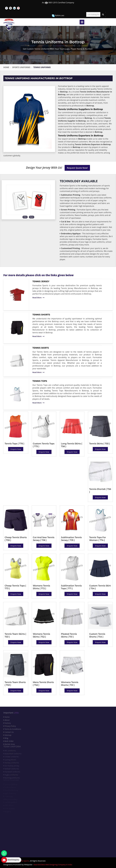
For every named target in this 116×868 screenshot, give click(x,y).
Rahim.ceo (58, 16)
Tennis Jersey (41, 281)
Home (6, 67)
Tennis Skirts (41, 348)
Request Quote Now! (77, 168)
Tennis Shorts (41, 315)
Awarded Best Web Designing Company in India (53, 865)
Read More (38, 297)
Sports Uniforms (21, 67)
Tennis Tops (40, 381)
